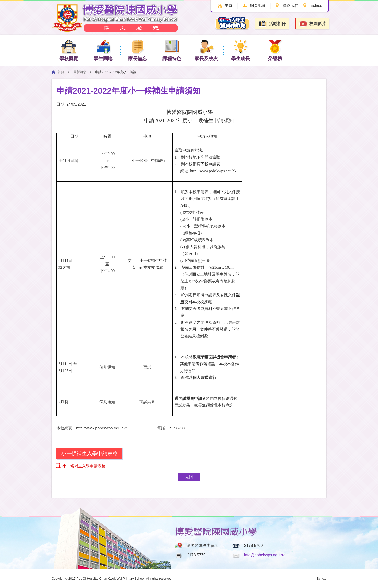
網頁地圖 (257, 6)
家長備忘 (137, 50)
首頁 (61, 72)
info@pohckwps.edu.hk (265, 555)
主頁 (228, 6)
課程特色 (172, 50)
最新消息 (80, 72)
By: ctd (322, 579)
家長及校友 (206, 50)
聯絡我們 (290, 6)
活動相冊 (272, 24)
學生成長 (241, 50)
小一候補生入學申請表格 (84, 466)
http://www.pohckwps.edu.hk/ (214, 171)
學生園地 (103, 50)
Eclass (316, 6)
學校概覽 (69, 50)
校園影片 (312, 24)
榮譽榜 (275, 50)
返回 (189, 477)
